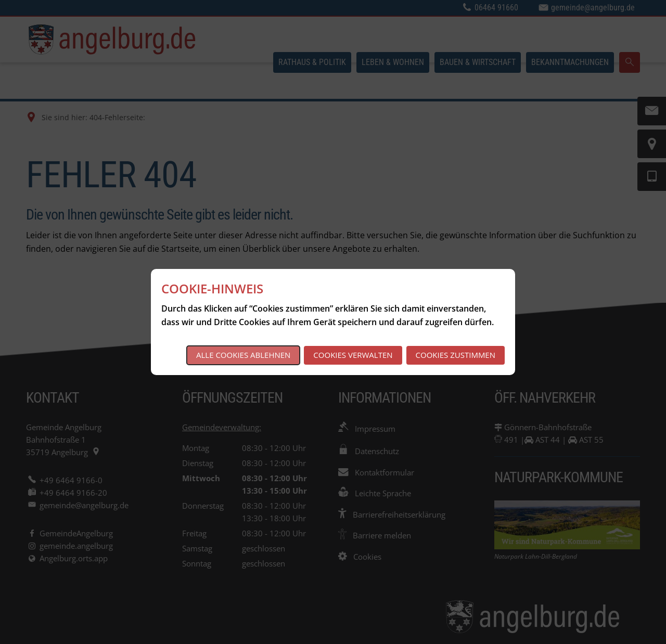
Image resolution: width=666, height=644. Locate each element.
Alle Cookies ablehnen (243, 355)
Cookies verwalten (353, 355)
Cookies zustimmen (456, 355)
